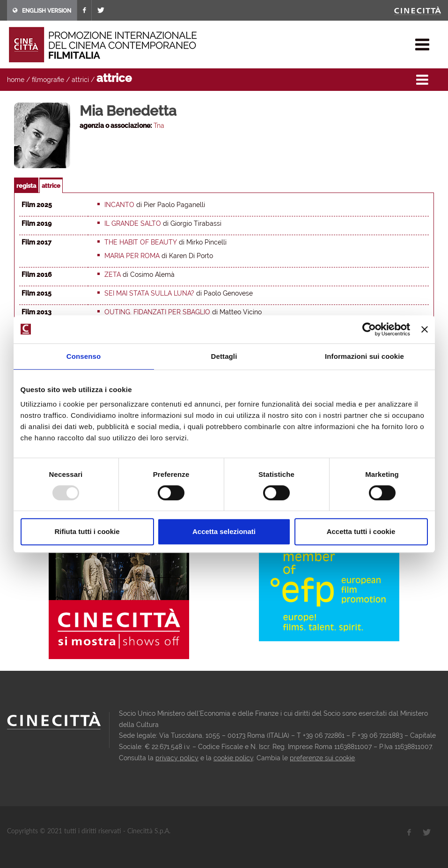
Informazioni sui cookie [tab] (364, 356)
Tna (159, 126)
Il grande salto (133, 223)
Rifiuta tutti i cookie (87, 531)
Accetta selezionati (224, 531)
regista (26, 186)
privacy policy (177, 758)
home (16, 80)
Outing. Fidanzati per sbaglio (157, 312)
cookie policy (233, 758)
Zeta (113, 274)
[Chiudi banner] (425, 329)
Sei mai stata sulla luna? (149, 293)
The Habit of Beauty (141, 242)
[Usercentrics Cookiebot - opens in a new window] (369, 329)
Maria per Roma (132, 256)
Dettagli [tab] (224, 356)
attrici (80, 80)
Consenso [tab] (84, 356)
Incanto (119, 205)
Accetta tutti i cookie (361, 531)
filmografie (48, 80)
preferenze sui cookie (322, 758)
